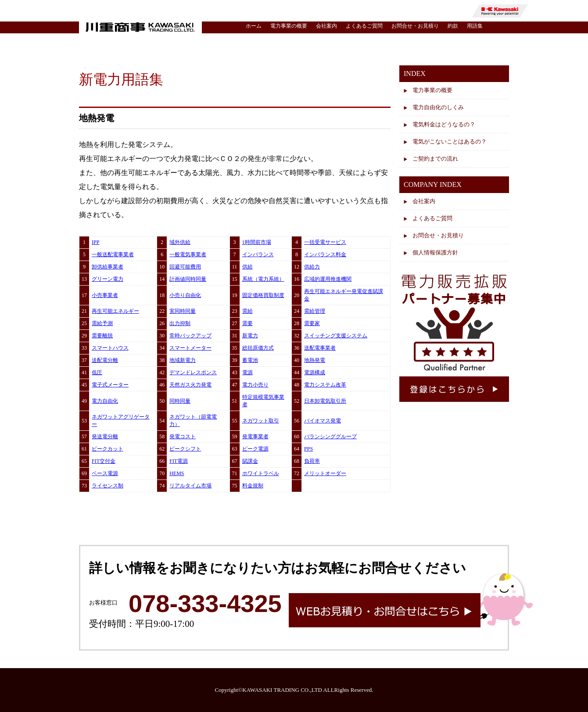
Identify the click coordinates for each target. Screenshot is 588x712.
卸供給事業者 (108, 267)
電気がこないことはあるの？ (450, 141)
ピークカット (108, 449)
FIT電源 (179, 461)
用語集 (475, 26)
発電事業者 (255, 437)
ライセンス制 (108, 486)
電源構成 (315, 372)
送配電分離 (105, 360)
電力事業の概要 (289, 26)
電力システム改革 (325, 385)
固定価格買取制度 (263, 295)
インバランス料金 (325, 254)
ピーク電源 (255, 449)
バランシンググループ (330, 437)
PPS (308, 449)
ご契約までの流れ (435, 159)
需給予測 (102, 323)
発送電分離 (105, 437)
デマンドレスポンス (193, 372)
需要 (247, 323)
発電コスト (183, 437)
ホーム (254, 26)
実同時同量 (183, 311)
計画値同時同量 (188, 279)
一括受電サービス (325, 242)
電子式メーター (110, 385)
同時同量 (180, 401)
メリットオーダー (325, 473)
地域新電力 (183, 360)
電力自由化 (105, 401)
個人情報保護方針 (435, 252)
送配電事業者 (320, 348)
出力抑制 (180, 323)
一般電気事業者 (188, 254)
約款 (453, 26)
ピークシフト (185, 449)
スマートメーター (190, 348)
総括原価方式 (258, 348)
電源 (247, 372)
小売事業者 (105, 295)
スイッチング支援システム (336, 336)
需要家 (312, 323)
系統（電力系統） (263, 279)
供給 (247, 267)
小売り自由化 (185, 295)
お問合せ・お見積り (415, 26)
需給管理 (315, 311)
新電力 (250, 336)
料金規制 (253, 486)
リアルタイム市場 (190, 486)
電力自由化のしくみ (438, 107)
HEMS (177, 473)
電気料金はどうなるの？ (444, 124)
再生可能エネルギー (115, 311)
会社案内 (326, 26)
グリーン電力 (108, 279)
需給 (247, 311)
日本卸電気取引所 (325, 401)
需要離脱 (102, 336)
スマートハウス (110, 348)
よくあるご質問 (364, 26)
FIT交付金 (104, 461)
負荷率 (312, 461)
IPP (95, 242)
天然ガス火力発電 (190, 385)
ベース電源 (105, 473)
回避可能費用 (185, 267)
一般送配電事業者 (113, 254)
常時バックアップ (190, 336)
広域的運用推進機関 (328, 279)
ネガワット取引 (261, 421)
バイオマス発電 (323, 421)
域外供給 (180, 242)
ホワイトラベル (261, 473)
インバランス (258, 254)
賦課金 (250, 461)
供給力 (312, 267)
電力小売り (255, 385)
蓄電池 (250, 360)
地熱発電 (315, 360)
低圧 (97, 372)
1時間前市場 (257, 242)
